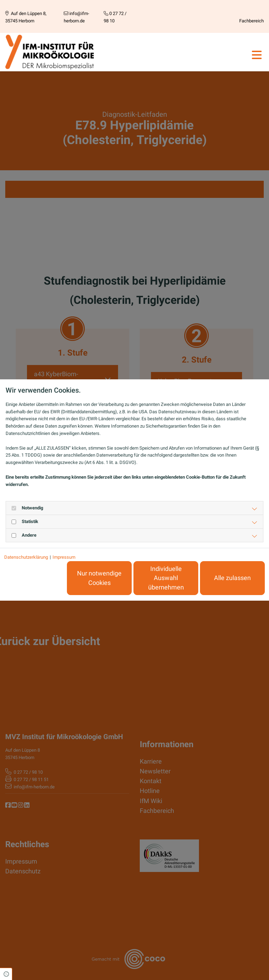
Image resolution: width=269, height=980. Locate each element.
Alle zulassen (232, 578)
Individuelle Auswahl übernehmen (166, 578)
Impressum (64, 557)
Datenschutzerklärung (26, 557)
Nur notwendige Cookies (99, 578)
